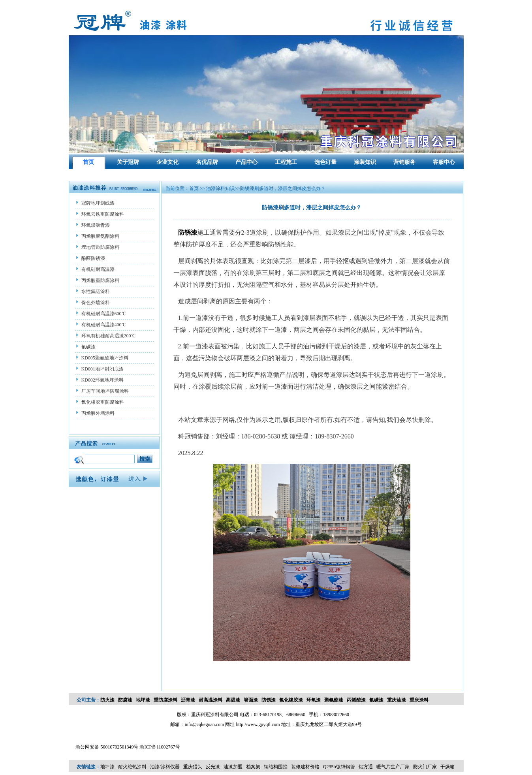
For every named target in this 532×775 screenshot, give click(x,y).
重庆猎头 (193, 767)
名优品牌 (207, 162)
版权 (182, 715)
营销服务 (404, 162)
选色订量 (325, 162)
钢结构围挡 (276, 767)
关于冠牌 (128, 162)
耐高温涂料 (211, 700)
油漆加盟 (233, 767)
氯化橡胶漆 (291, 700)
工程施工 (286, 162)
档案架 (253, 767)
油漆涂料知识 (220, 188)
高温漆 (233, 700)
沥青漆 (188, 700)
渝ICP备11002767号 (160, 747)
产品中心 (246, 162)
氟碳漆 (376, 700)
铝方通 (366, 767)
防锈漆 (269, 700)
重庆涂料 (419, 700)
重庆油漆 (397, 700)
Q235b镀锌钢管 (339, 767)
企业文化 (167, 162)
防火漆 (107, 700)
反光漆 (213, 767)
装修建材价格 (305, 767)
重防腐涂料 (165, 700)
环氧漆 (314, 700)
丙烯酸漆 (356, 700)
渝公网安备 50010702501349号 (107, 747)
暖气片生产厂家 (393, 767)
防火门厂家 (425, 767)
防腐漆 (125, 700)
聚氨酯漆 (334, 700)
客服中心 (444, 162)
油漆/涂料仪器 (165, 767)
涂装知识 (365, 162)
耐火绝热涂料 (132, 767)
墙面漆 (251, 700)
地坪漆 (143, 700)
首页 (88, 162)
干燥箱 (447, 767)
